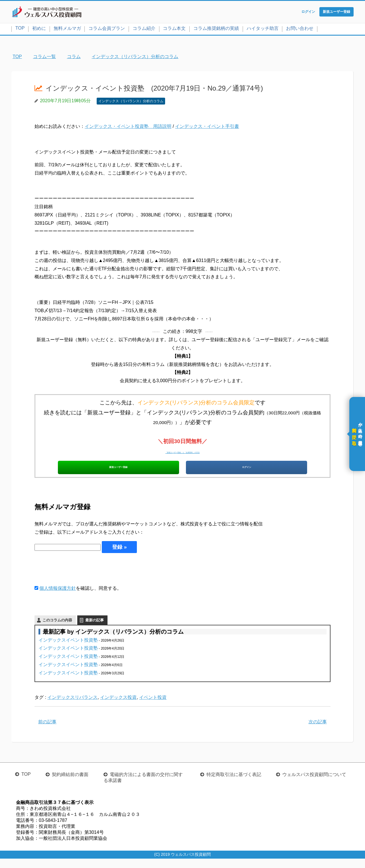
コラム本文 (174, 29)
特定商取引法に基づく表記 (234, 784)
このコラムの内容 (57, 629)
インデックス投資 (118, 707)
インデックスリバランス (72, 707)
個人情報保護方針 (58, 598)
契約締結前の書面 (70, 784)
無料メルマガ (67, 29)
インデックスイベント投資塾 (68, 649)
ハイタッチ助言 (263, 29)
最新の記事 (95, 629)
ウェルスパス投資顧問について (314, 784)
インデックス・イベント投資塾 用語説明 (128, 128)
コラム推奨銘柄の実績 (216, 29)
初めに (39, 29)
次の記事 (318, 731)
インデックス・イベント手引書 (207, 128)
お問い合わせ (300, 29)
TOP (20, 29)
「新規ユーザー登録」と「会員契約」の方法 (182, 452)
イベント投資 (153, 707)
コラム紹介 (144, 29)
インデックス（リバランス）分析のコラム (131, 102)
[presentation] (78, 578)
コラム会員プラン (107, 29)
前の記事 (47, 731)
